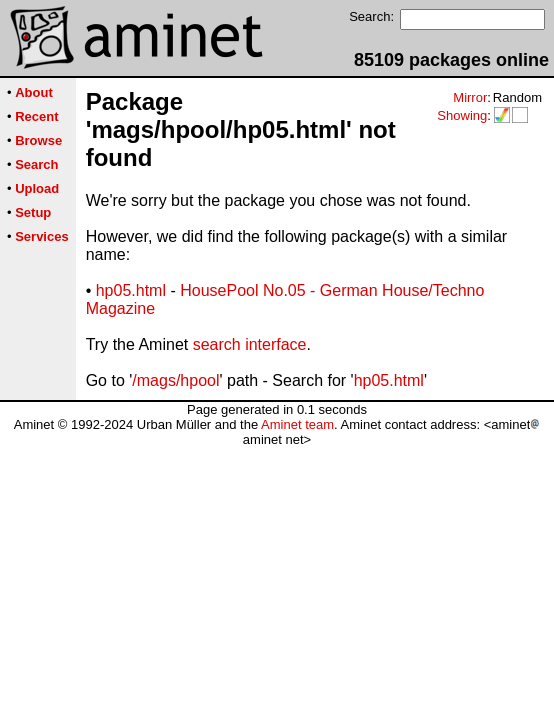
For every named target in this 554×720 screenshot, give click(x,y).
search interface (250, 344)
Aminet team (297, 424)
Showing (462, 115)
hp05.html (131, 290)
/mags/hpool (175, 380)
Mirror (470, 97)
